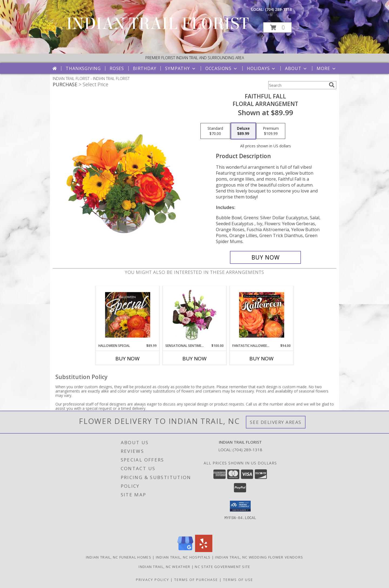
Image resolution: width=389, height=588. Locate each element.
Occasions (222, 68)
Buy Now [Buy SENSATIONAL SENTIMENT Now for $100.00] (194, 358)
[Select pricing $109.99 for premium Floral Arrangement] (271, 131)
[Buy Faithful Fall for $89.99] (265, 257)
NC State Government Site (222, 567)
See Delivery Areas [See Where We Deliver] (276, 422)
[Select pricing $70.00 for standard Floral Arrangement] (215, 131)
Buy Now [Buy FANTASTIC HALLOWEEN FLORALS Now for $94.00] (261, 358)
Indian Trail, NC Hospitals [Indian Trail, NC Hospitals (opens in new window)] (183, 557)
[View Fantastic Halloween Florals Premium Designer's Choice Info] (262, 315)
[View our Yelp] (204, 551)
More (326, 68)
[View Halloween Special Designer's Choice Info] (128, 315)
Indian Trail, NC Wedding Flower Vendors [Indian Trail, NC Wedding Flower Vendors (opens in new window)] (259, 557)
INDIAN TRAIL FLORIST (157, 24)
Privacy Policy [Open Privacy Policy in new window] (152, 580)
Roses (117, 68)
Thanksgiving (83, 68)
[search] (332, 85)
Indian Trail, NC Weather (164, 567)
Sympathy (181, 68)
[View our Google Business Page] (185, 551)
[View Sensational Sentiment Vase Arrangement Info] (195, 315)
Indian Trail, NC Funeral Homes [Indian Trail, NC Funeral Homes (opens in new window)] (119, 557)
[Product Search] (297, 85)
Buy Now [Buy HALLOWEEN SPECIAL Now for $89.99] (128, 358)
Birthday (145, 68)
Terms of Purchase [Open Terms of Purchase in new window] (196, 580)
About (296, 68)
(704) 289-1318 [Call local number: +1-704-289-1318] (278, 9)
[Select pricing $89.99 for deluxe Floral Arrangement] (243, 131)
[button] (277, 27)
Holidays (261, 68)
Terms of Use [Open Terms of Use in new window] (238, 580)
